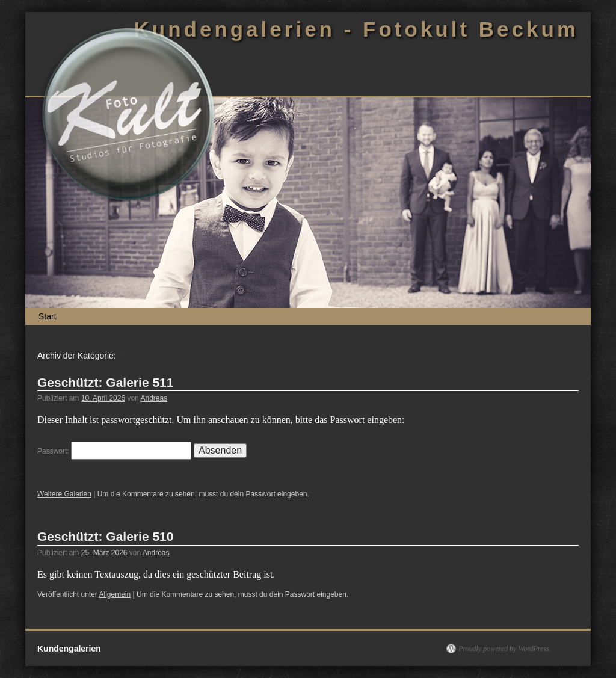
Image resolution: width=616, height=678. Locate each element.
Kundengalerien (69, 649)
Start (48, 316)
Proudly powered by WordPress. (505, 649)
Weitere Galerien (64, 494)
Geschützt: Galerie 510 (105, 536)
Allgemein (115, 594)
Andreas (154, 398)
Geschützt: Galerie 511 (105, 382)
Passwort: (114, 451)
